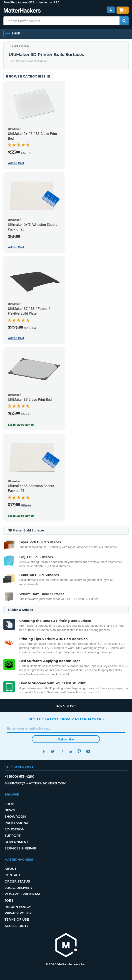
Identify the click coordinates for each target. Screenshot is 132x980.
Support (12, 836)
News (10, 810)
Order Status (17, 881)
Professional (17, 823)
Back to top (66, 706)
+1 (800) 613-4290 (19, 776)
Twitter (53, 751)
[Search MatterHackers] (124, 21)
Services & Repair (20, 848)
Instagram (62, 751)
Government (16, 842)
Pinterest (79, 751)
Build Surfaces (21, 46)
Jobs (9, 900)
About (10, 869)
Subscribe (66, 739)
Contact (12, 875)
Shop (9, 804)
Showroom (15, 817)
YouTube (88, 751)
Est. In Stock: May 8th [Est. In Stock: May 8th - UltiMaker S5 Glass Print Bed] (21, 425)
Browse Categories (28, 76)
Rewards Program (22, 894)
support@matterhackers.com (35, 783)
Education (14, 829)
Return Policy (18, 907)
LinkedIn (71, 751)
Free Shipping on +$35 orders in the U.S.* (31, 2)
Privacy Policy (18, 913)
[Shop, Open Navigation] (13, 34)
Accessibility (16, 926)
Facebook (44, 751)
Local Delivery (19, 888)
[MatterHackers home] (66, 946)
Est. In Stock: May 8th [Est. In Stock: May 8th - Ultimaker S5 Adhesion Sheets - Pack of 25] (21, 516)
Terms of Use (17, 919)
